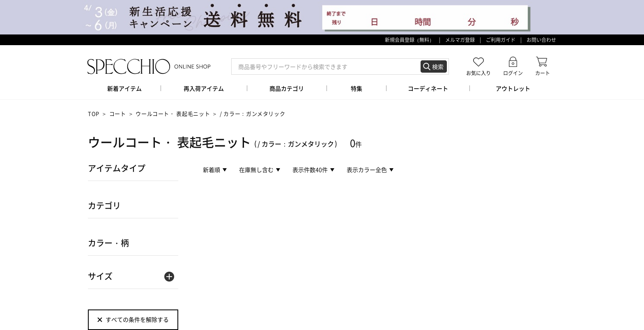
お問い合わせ (541, 40)
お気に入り (478, 73)
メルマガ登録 (460, 40)
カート (543, 73)
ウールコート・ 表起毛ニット (173, 113)
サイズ (100, 276)
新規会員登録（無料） (409, 40)
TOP (94, 113)
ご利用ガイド (501, 40)
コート (118, 113)
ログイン (513, 73)
